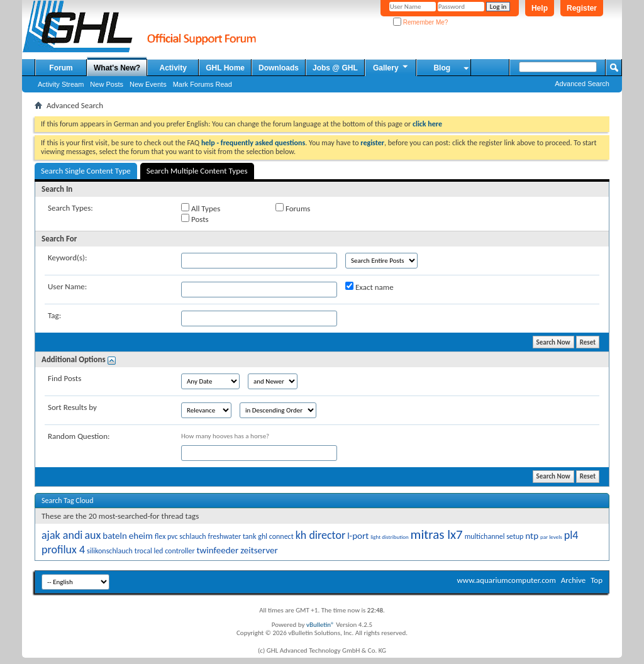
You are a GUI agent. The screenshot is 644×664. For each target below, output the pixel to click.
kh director (321, 535)
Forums (293, 208)
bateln (115, 536)
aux (92, 535)
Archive (573, 580)
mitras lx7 (437, 534)
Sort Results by (72, 407)
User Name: (67, 286)
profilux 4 (63, 550)
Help (540, 8)
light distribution (389, 537)
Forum (61, 68)
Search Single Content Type (86, 171)
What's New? (117, 68)
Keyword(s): (68, 257)
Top (597, 580)
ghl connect (275, 536)
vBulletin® (320, 625)
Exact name (369, 287)
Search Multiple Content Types (197, 171)
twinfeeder (218, 550)
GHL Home (225, 68)
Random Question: (79, 436)
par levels (551, 537)
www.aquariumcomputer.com (506, 580)
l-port (358, 536)
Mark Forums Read (203, 84)
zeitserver (259, 550)
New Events (148, 84)
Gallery (391, 67)
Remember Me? (420, 22)
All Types (201, 208)
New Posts (107, 84)
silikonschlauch (110, 551)
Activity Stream (61, 84)
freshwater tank (232, 536)
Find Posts (64, 378)
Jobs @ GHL (335, 68)
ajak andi (62, 535)
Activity (173, 68)
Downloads (279, 68)
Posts (195, 219)
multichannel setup (494, 536)
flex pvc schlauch (180, 536)
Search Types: (70, 208)
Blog (442, 68)
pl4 (571, 535)
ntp (532, 536)
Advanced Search (582, 84)
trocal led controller (165, 551)
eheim (141, 536)
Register (582, 8)
